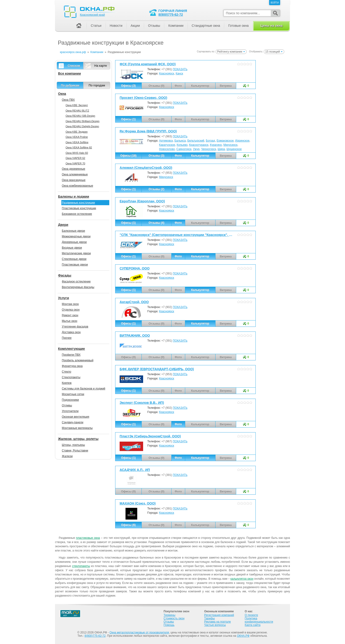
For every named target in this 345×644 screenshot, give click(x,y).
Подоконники (70, 400)
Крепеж (67, 383)
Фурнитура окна (72, 366)
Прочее (67, 338)
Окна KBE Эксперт (77, 105)
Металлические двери (76, 253)
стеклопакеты (81, 566)
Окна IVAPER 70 (75, 163)
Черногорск (209, 149)
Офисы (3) (128, 86)
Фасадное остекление (76, 282)
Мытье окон (70, 321)
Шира (221, 149)
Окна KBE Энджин (77, 132)
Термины (169, 615)
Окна (62, 94)
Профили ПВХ (71, 355)
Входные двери (72, 248)
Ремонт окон (70, 315)
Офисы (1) (128, 119)
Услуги (64, 298)
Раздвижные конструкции (78, 203)
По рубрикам (70, 85)
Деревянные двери (74, 242)
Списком (74, 66)
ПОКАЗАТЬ (180, 69)
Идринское (242, 141)
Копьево (182, 145)
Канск (179, 73)
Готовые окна (238, 26)
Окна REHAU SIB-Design (80, 116)
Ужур (196, 149)
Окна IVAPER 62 (75, 158)
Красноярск (167, 73)
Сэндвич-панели (73, 422)
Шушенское (234, 149)
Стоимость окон (174, 618)
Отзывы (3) (156, 156)
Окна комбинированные (77, 186)
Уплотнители (70, 411)
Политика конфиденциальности (259, 620)
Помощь (169, 625)
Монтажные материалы (77, 428)
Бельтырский (196, 141)
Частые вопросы (215, 625)
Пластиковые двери (75, 265)
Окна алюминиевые (75, 174)
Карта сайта (253, 625)
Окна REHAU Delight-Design (82, 126)
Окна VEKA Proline (77, 137)
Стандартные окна (206, 26)
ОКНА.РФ (243, 636)
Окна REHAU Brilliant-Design (82, 121)
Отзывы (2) (156, 189)
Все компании (69, 73)
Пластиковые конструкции (79, 208)
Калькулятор (200, 156)
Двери (63, 225)
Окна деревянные (74, 169)
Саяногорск (184, 149)
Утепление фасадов (75, 327)
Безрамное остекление (77, 214)
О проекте (251, 615)
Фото (178, 156)
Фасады (65, 275)
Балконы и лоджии (74, 197)
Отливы (67, 405)
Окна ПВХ (68, 100)
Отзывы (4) (156, 223)
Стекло (67, 372)
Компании (176, 26)
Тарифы (210, 618)
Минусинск (231, 145)
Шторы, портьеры (73, 445)
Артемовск (166, 141)
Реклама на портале (218, 622)
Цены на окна (271, 26)
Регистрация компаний (219, 615)
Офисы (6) (128, 525)
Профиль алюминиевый (78, 360)
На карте (100, 66)
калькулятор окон (242, 579)
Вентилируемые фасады (78, 287)
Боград (210, 141)
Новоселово (167, 149)
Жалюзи (67, 456)
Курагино (216, 145)
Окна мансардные (74, 180)
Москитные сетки (73, 394)
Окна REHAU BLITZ (77, 111)
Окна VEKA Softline (77, 142)
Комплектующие (71, 349)
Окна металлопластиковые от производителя (139, 632)
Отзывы (154, 26)
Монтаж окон (70, 304)
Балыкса (180, 141)
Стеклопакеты (71, 377)
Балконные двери (73, 231)
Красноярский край (92, 15)
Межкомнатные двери (76, 236)
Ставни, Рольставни (75, 451)
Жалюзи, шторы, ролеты (78, 439)
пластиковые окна (88, 538)
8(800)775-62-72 (171, 15)
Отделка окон (71, 310)
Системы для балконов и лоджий (84, 389)
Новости (116, 26)
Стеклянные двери (74, 259)
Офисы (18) (128, 156)
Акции (135, 26)
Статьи (96, 26)
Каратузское (167, 145)
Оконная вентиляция (75, 417)
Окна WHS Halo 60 (77, 153)
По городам (97, 85)
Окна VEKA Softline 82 (79, 147)
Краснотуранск (199, 145)
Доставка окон (71, 332)
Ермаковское (225, 141)
